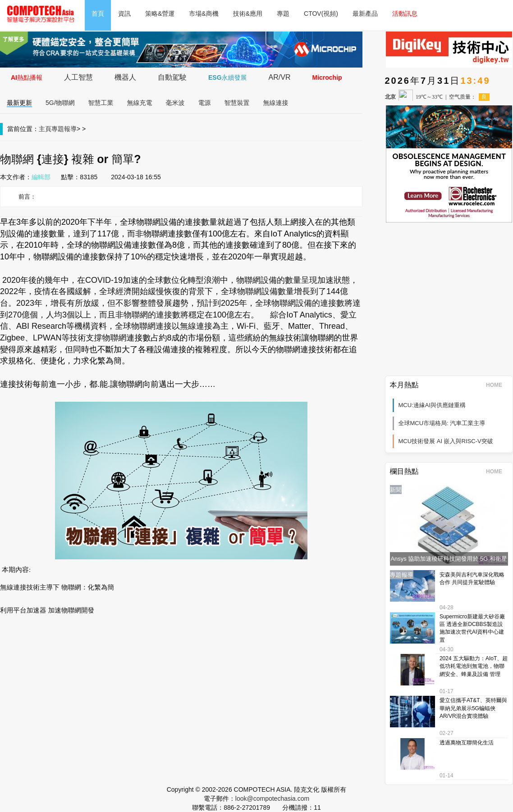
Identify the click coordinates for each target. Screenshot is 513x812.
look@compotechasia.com (272, 798)
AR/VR (280, 77)
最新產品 (365, 14)
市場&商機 (204, 14)
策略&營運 (160, 14)
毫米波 (175, 103)
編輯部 (41, 177)
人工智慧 (78, 77)
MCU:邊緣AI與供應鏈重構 (432, 405)
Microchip (327, 77)
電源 (205, 103)
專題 (283, 14)
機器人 (125, 77)
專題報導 (64, 129)
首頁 (98, 14)
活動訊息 (405, 14)
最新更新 (19, 103)
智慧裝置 (237, 103)
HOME (497, 385)
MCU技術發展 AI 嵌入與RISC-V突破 (446, 441)
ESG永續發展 (228, 77)
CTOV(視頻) (321, 14)
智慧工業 (101, 103)
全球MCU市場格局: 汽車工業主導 (442, 423)
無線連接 (276, 103)
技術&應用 (248, 14)
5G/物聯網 (60, 103)
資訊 (124, 14)
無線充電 (140, 103)
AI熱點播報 (27, 77)
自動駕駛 (172, 77)
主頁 (45, 129)
